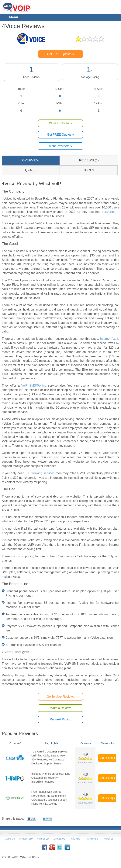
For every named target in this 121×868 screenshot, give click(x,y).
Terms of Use (43, 839)
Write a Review (60, 708)
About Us (10, 839)
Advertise (109, 839)
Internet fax (108, 339)
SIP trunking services (40, 473)
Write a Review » (61, 123)
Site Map (76, 839)
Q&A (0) (31, 170)
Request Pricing (61, 719)
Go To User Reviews (60, 697)
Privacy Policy (27, 839)
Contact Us (59, 839)
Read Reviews (85, 763)
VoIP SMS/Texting (34, 386)
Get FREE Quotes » (60, 54)
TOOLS (89, 170)
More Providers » (60, 146)
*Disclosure (92, 839)
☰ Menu (12, 17)
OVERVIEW (31, 160)
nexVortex (109, 212)
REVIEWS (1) (89, 160)
